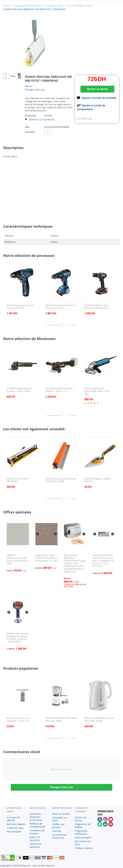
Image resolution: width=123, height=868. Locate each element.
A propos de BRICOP (13, 819)
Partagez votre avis (35, 90)
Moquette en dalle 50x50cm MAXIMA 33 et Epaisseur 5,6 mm (46, 558)
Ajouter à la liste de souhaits (99, 98)
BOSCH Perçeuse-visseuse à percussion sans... (60, 307)
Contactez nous (15, 828)
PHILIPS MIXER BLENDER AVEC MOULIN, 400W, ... (61, 720)
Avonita (48, 115)
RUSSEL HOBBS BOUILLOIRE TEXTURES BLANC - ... (99, 720)
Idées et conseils (61, 814)
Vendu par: (31, 115)
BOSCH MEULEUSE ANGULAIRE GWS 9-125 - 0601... (97, 391)
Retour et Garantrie (35, 839)
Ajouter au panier (97, 89)
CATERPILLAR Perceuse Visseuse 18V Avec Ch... (97, 307)
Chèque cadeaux (84, 848)
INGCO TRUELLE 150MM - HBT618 (98, 480)
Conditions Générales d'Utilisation (36, 817)
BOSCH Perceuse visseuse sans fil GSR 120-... (20, 307)
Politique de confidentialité (37, 825)
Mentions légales (16, 824)
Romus (29, 86)
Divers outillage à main (79, 6)
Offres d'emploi (83, 838)
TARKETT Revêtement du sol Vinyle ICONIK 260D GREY (17, 559)
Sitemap (57, 831)
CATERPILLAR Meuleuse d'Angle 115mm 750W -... (20, 390)
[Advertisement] (61, 193)
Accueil (7, 6)
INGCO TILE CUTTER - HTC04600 (18, 480)
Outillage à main (54, 6)
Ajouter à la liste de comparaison (91, 107)
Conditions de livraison (37, 832)
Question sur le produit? (40, 119)
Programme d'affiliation (81, 832)
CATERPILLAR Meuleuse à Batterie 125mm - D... (59, 390)
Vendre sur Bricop (81, 819)
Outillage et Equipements (28, 6)
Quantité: (30, 132)
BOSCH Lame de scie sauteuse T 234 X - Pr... (19, 720)
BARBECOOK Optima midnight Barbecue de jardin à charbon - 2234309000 (18, 638)
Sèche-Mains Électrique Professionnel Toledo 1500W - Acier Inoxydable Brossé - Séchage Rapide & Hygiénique (75, 563)
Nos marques (14, 831)
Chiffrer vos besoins (58, 826)
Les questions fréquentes (60, 836)
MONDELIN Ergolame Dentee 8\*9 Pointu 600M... (61, 480)
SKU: (27, 127)
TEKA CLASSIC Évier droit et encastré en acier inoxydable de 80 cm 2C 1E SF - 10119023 (103, 561)
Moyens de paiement (35, 845)
